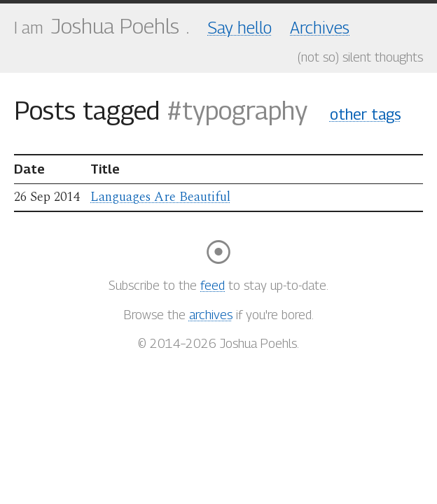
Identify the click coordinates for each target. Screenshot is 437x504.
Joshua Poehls (115, 26)
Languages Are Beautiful (160, 197)
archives (211, 315)
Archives (320, 27)
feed (213, 285)
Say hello (240, 27)
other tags (366, 114)
